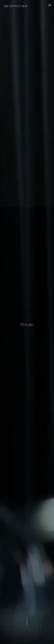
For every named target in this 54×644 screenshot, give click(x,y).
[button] (50, 5)
